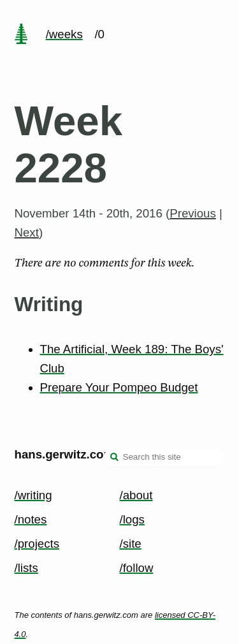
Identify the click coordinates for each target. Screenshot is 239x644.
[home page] (21, 35)
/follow (137, 568)
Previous (193, 213)
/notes (31, 519)
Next (27, 232)
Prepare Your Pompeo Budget (119, 387)
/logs (132, 519)
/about (136, 495)
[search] (115, 458)
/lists (26, 568)
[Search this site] (164, 457)
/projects (37, 544)
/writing (33, 495)
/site (131, 544)
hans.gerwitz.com (65, 454)
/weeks (64, 34)
